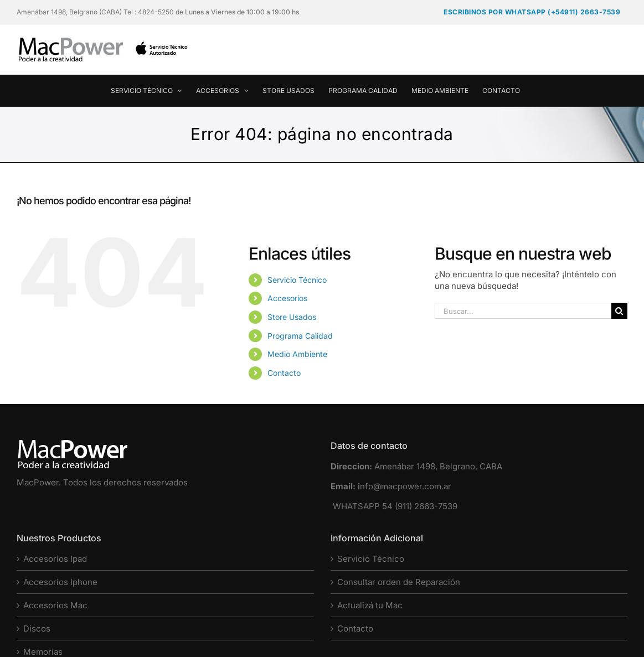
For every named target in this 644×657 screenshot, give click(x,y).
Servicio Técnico (297, 280)
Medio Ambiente (297, 354)
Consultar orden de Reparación (399, 582)
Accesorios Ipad (55, 559)
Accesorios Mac (55, 605)
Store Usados (292, 317)
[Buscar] (619, 311)
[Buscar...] (523, 311)
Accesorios (287, 298)
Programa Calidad (300, 336)
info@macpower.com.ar (405, 486)
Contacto (284, 373)
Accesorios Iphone (60, 582)
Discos (37, 628)
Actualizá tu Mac (370, 605)
